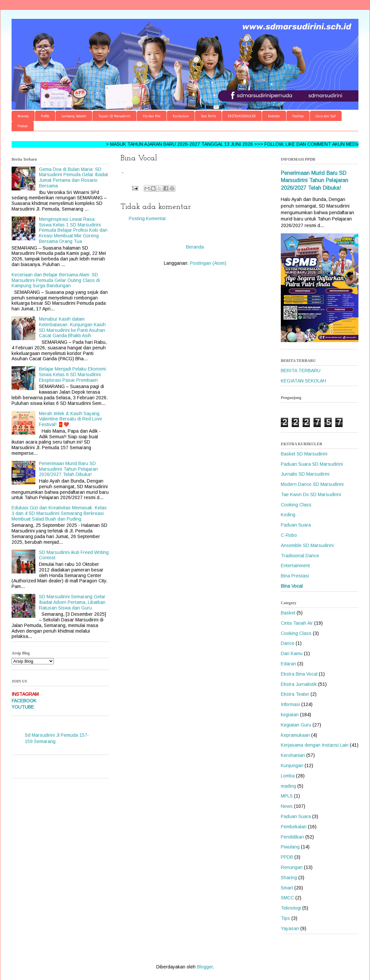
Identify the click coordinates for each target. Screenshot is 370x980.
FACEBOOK (24, 701)
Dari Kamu (292, 653)
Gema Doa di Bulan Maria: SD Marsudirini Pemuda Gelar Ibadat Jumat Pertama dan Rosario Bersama (74, 177)
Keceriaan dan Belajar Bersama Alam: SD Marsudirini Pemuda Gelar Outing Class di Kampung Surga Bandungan (56, 280)
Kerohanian (293, 755)
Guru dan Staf (326, 116)
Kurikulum (181, 116)
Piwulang (290, 847)
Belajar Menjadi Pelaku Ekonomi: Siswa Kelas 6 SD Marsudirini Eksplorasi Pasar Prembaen (73, 374)
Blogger (205, 967)
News (287, 806)
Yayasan (290, 928)
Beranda (23, 116)
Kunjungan (292, 765)
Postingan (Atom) (208, 263)
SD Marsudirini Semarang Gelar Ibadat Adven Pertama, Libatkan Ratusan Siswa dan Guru (72, 602)
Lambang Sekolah (74, 116)
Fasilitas (298, 116)
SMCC (287, 898)
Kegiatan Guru (296, 725)
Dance (288, 643)
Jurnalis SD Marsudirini (305, 474)
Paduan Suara (296, 525)
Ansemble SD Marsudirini (307, 545)
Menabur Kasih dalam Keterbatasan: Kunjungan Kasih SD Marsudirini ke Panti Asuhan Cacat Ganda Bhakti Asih (72, 327)
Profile (45, 116)
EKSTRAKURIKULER (242, 116)
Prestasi (23, 126)
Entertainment (295, 566)
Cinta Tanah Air (297, 623)
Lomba (288, 776)
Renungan (292, 867)
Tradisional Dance (300, 556)
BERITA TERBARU (301, 371)
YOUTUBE (23, 707)
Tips (285, 918)
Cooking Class (296, 505)
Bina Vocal (292, 586)
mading (288, 786)
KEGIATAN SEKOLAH (303, 381)
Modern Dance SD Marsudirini (312, 484)
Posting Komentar (148, 218)
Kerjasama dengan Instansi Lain (315, 745)
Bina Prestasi (295, 576)
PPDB (287, 857)
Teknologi (291, 908)
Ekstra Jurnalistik (299, 684)
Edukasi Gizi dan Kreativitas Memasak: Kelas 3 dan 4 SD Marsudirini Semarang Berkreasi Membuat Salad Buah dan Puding (59, 513)
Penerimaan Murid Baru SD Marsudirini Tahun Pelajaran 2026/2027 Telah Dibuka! (68, 469)
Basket (288, 613)
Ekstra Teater (295, 694)
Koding (288, 515)
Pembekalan (294, 827)
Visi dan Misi (152, 116)
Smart (287, 888)
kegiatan (290, 715)
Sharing (289, 878)
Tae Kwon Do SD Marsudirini (311, 494)
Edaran (288, 664)
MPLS (287, 796)
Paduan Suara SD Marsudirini (312, 464)
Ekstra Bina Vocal (299, 674)
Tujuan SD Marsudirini (114, 116)
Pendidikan (292, 837)
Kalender (274, 116)
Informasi (290, 704)
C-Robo (289, 535)
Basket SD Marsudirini (304, 454)
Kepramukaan (295, 735)
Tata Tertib (208, 116)
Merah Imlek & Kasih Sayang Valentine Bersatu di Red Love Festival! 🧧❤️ (71, 419)
